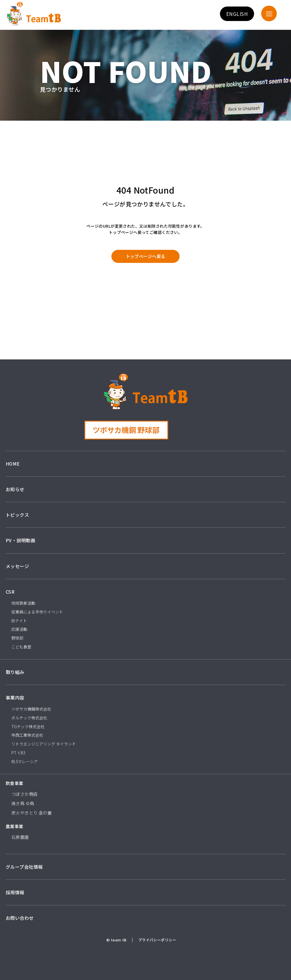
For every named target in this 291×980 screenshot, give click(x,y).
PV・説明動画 (20, 540)
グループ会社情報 (24, 867)
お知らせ (15, 489)
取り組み (15, 672)
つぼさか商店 (25, 794)
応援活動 (19, 629)
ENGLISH (237, 14)
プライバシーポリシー (157, 940)
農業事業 (14, 826)
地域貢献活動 (23, 603)
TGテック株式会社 (28, 726)
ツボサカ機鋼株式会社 (31, 709)
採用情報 (15, 892)
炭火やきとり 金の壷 (32, 813)
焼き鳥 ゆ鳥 (23, 803)
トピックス (17, 515)
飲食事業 (14, 783)
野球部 (17, 638)
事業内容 (15, 698)
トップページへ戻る (146, 256)
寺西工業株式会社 (27, 735)
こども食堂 (21, 647)
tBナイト (19, 621)
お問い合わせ (20, 918)
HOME (13, 464)
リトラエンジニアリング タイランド (44, 744)
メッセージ (17, 566)
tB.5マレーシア (25, 761)
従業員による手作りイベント (37, 612)
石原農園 (20, 837)
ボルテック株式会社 (29, 718)
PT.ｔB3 (18, 753)
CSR (10, 592)
